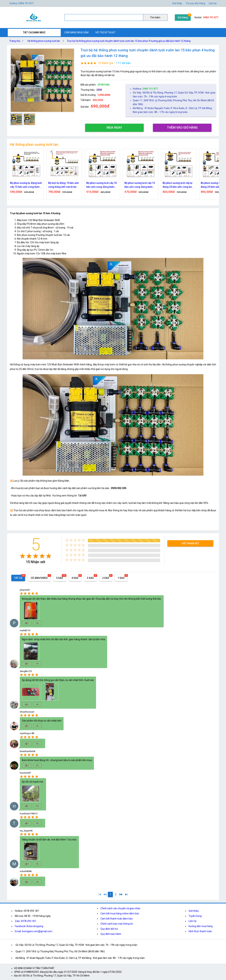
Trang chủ (17, 41)
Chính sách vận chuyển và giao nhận (120, 908)
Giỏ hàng (183, 17)
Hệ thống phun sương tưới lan (44, 41)
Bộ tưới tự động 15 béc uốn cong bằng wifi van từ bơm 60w (102, 185)
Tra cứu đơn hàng (195, 3)
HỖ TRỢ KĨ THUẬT (105, 32)
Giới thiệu (177, 3)
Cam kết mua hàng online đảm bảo (120, 913)
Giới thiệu (194, 911)
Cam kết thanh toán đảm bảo (117, 919)
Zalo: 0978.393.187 (25, 921)
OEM (99, 90)
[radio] (23, 556)
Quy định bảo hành (111, 934)
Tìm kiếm (155, 17)
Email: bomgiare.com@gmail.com (34, 931)
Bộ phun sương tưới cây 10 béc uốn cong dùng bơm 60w (140, 185)
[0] (105, 894)
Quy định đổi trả (109, 929)
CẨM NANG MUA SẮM (76, 32)
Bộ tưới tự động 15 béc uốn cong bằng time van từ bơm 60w (26, 185)
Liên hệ (213, 3)
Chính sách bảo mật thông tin (117, 924)
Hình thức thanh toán (200, 931)
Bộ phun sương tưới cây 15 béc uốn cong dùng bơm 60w (178, 185)
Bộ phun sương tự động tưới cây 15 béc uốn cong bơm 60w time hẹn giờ (64, 185)
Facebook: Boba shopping (29, 926)
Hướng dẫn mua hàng (201, 926)
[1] (100, 894)
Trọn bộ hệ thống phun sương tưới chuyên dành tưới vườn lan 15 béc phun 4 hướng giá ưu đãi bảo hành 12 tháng (129, 41)
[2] (116, 894)
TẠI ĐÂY (82, 496)
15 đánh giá (105, 63)
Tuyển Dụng (195, 916)
